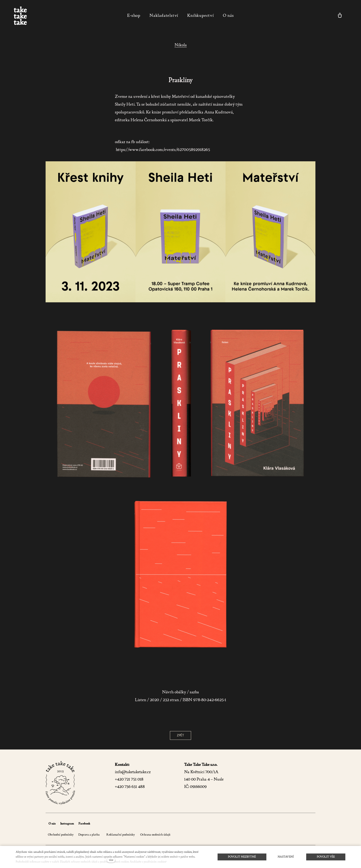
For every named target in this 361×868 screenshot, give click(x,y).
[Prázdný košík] (340, 16)
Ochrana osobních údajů (155, 835)
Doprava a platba (89, 835)
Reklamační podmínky (121, 835)
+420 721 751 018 (129, 779)
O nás (52, 823)
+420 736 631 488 (130, 787)
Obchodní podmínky (61, 835)
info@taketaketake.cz (133, 772)
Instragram (67, 823)
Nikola (181, 45)
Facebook (84, 823)
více (111, 860)
